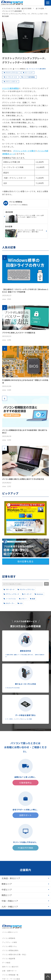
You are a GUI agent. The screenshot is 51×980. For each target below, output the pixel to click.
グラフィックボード (11, 81)
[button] (48, 3)
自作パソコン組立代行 (10, 967)
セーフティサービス (11, 77)
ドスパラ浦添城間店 (29, 77)
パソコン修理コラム (9, 946)
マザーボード (9, 589)
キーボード (27, 594)
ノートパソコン (10, 599)
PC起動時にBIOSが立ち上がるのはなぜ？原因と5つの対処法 (25, 381)
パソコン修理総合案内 (10, 950)
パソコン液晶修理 (9, 959)
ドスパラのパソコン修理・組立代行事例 (17, 8)
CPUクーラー (9, 603)
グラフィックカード (11, 594)
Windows (39, 594)
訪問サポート (43, 3)
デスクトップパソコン (12, 72)
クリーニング (29, 72)
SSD (20, 603)
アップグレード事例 (9, 942)
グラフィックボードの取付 (24, 151)
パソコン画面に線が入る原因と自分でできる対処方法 (23, 479)
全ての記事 (40, 8)
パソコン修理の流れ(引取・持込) (14, 954)
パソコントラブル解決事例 (12, 11)
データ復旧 (6, 963)
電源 (33, 599)
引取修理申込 (37, 3)
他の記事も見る (25, 561)
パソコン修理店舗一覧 (10, 975)
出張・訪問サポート (9, 971)
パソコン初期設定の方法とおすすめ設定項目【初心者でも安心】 (25, 431)
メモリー (23, 599)
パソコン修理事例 (9, 938)
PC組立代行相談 (25, 848)
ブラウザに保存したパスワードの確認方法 (19, 333)
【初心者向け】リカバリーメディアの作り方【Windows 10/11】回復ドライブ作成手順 (25, 291)
